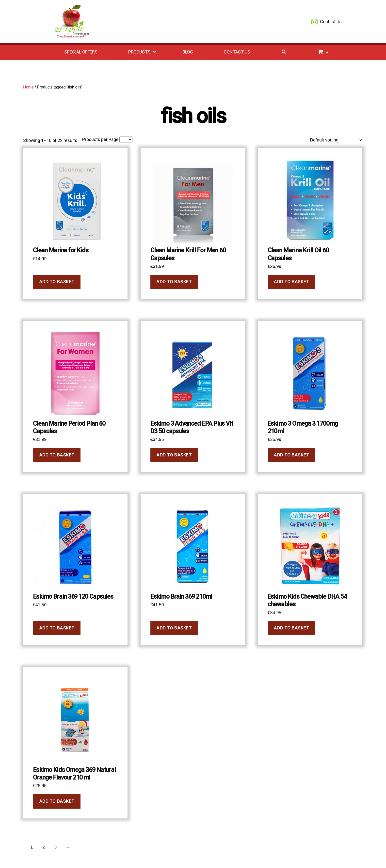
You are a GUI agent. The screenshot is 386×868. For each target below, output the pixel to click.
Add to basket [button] (57, 282)
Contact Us (327, 22)
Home (28, 87)
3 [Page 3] (56, 847)
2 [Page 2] (44, 847)
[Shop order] (336, 140)
